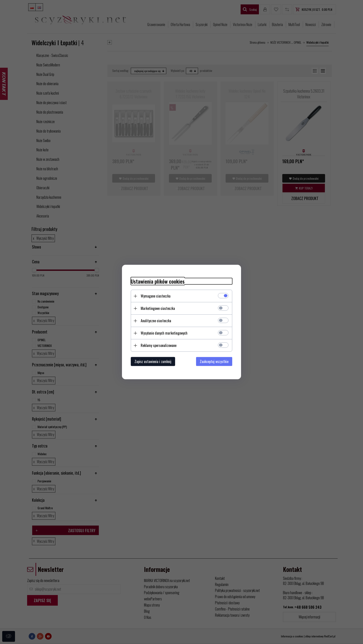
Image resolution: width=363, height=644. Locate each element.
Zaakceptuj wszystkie (214, 361)
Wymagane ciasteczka (156, 296)
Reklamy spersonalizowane (159, 345)
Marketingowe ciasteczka (158, 308)
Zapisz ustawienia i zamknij (153, 361)
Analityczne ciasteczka (156, 321)
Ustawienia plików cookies (158, 281)
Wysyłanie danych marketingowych (164, 333)
